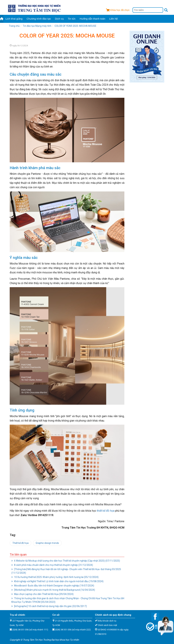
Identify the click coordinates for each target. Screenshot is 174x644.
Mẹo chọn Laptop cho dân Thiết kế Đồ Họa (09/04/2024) (42, 594)
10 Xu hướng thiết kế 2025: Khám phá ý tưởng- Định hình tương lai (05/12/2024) (55, 577)
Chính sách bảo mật (107, 625)
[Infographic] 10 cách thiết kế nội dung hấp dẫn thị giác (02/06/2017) (49, 606)
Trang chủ (14, 26)
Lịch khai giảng (14, 19)
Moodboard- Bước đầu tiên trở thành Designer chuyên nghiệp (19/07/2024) (53, 586)
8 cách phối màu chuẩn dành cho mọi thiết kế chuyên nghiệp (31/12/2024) (52, 565)
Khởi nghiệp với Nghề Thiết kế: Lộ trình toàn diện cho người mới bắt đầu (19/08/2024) (57, 581)
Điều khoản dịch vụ (107, 621)
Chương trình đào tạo (39, 19)
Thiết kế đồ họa (20, 543)
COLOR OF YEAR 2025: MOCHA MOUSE (75, 26)
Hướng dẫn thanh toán (92, 19)
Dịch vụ (59, 19)
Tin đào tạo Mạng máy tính (37, 26)
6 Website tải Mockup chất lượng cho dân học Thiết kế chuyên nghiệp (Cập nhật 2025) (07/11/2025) (66, 561)
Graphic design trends (47, 543)
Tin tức (72, 19)
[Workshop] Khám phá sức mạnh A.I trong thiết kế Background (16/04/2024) (53, 590)
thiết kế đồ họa (105, 511)
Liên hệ (113, 19)
